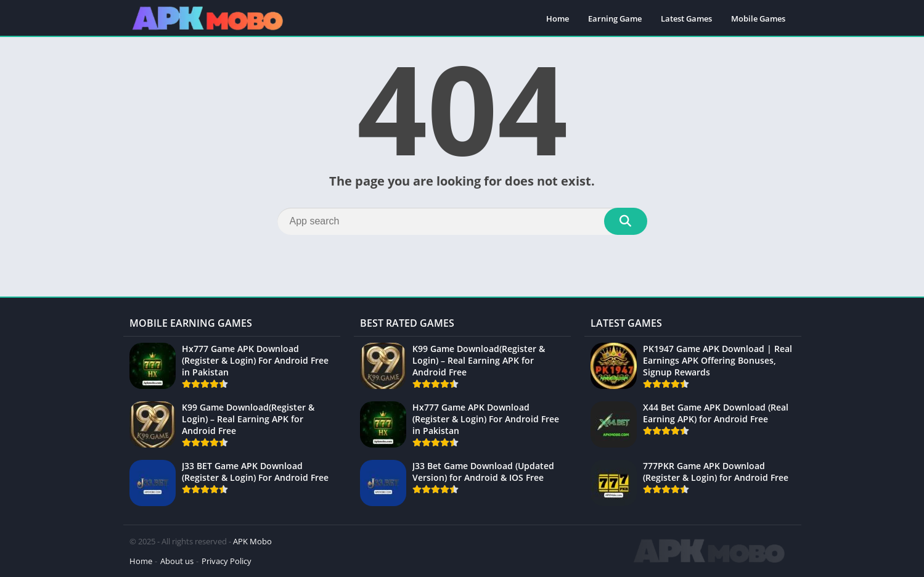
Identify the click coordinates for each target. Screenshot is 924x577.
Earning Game (615, 18)
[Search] (462, 221)
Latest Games (686, 18)
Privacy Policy (227, 561)
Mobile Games (758, 18)
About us (177, 561)
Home (558, 18)
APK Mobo (252, 541)
